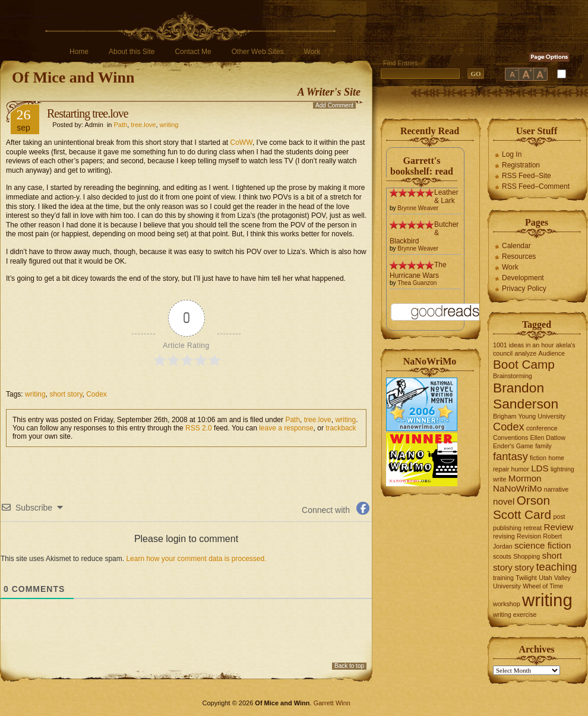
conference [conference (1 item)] (542, 428)
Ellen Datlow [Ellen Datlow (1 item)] (548, 438)
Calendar (516, 246)
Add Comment (334, 105)
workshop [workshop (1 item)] (507, 604)
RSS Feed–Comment (536, 186)
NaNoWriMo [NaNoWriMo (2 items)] (517, 488)
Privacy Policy (524, 289)
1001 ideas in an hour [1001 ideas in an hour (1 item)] (524, 345)
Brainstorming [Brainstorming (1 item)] (513, 376)
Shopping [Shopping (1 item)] (527, 556)
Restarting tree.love (88, 113)
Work (312, 52)
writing (169, 125)
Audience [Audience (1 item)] (552, 353)
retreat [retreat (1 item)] (532, 528)
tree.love (143, 125)
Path (121, 125)
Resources (519, 256)
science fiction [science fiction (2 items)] (543, 545)
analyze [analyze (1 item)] (526, 353)
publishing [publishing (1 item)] (507, 528)
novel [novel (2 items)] (504, 501)
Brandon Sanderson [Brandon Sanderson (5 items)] (526, 396)
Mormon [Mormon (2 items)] (525, 478)
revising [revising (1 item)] (504, 536)
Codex (97, 394)
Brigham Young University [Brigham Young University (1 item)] (529, 416)
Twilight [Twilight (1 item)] (526, 578)
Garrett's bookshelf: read (422, 166)
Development (523, 278)
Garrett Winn (332, 703)
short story (66, 394)
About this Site (132, 52)
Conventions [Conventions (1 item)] (510, 438)
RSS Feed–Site (527, 176)
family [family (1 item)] (543, 446)
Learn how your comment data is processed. (196, 559)
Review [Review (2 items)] (559, 527)
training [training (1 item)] (503, 578)
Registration (521, 165)
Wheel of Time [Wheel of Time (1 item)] (543, 586)
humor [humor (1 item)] (520, 469)
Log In (512, 154)
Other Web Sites (258, 52)
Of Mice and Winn (73, 77)
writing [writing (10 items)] (547, 600)
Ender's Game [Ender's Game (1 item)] (513, 446)
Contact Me (193, 52)
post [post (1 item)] (559, 517)
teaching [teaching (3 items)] (557, 567)
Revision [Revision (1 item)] (529, 536)
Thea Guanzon (417, 283)
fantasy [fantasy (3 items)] (510, 456)
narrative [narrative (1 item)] (556, 489)
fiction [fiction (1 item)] (538, 458)
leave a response (286, 428)
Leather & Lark (446, 197)
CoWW (241, 142)
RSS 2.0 (199, 428)
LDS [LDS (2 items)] (540, 468)
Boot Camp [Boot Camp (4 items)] (524, 364)
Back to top (349, 666)
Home (79, 52)
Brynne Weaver (418, 208)
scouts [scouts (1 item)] (502, 556)
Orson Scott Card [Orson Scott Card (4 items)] (522, 507)
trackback (341, 428)
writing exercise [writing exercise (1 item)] (515, 614)
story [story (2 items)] (524, 567)
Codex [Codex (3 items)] (509, 427)
